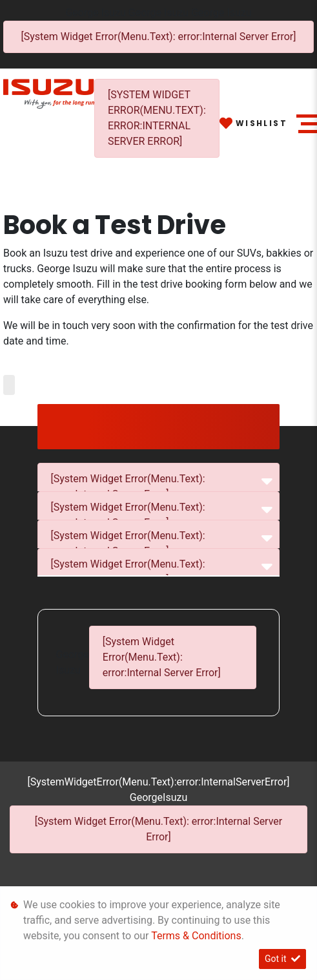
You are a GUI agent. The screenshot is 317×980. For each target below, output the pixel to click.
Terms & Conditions (196, 936)
